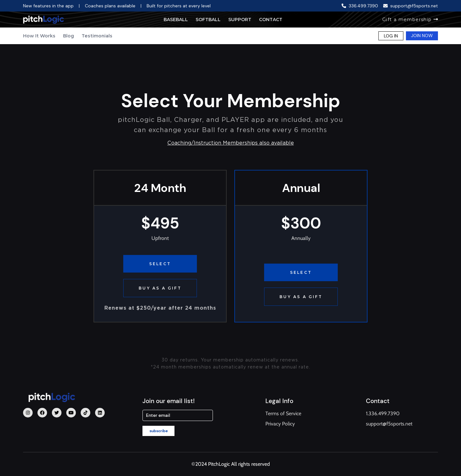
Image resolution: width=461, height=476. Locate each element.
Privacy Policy (280, 424)
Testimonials (97, 36)
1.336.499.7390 (383, 413)
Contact (271, 20)
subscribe (159, 431)
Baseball (176, 20)
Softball (208, 20)
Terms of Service (283, 413)
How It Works (39, 36)
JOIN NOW (422, 36)
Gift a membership (410, 20)
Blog (69, 36)
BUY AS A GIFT (160, 288)
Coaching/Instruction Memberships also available (231, 143)
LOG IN (391, 36)
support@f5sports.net (389, 424)
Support (240, 20)
